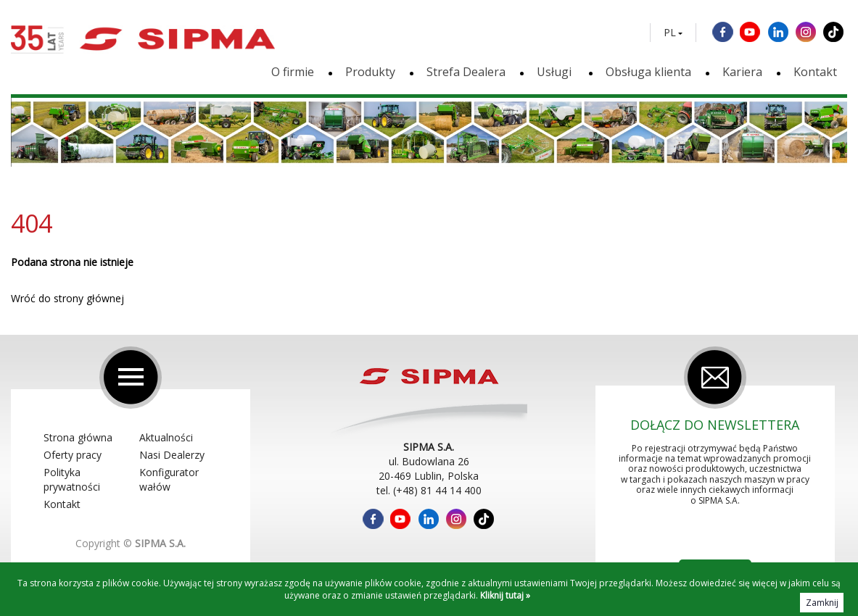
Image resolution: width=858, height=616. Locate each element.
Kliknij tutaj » (505, 595)
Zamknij (822, 603)
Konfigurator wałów (169, 479)
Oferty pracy (73, 455)
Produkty (370, 72)
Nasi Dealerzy (172, 455)
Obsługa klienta (648, 72)
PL (670, 33)
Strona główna (78, 437)
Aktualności (166, 437)
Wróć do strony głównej (67, 298)
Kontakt (815, 72)
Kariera (742, 72)
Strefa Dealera (466, 72)
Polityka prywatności (72, 479)
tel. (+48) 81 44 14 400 (429, 490)
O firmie (293, 72)
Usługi (556, 72)
